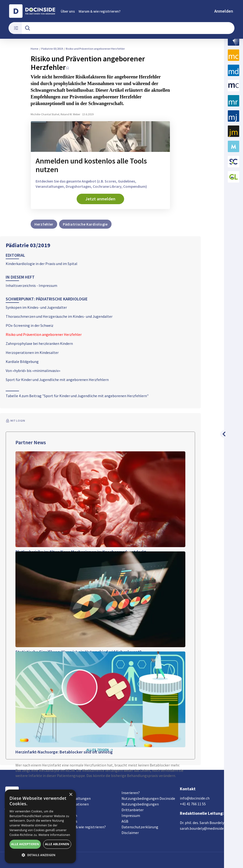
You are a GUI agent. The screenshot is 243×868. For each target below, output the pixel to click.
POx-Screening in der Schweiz (30, 325)
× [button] (71, 795)
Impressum (131, 815)
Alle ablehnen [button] (57, 844)
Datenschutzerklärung (140, 827)
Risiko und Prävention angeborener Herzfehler (44, 334)
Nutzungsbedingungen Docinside (148, 798)
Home (35, 49)
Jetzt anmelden (100, 199)
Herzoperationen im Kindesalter (32, 352)
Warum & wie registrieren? (100, 11)
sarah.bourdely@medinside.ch (204, 828)
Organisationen (76, 804)
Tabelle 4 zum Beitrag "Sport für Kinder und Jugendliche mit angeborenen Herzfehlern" (77, 396)
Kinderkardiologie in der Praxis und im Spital (42, 264)
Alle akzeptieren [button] (25, 844)
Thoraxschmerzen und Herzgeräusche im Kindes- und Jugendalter (59, 316)
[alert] (40, 826)
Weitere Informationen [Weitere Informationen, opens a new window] (54, 835)
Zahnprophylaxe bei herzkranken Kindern (39, 343)
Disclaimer (130, 833)
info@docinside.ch (195, 798)
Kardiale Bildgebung (22, 362)
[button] (40, 855)
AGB (125, 821)
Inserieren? (131, 793)
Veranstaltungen (77, 798)
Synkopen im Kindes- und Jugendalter (36, 307)
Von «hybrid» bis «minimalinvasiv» (33, 371)
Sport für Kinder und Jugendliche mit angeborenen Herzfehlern (57, 380)
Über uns (68, 11)
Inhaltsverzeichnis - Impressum (31, 285)
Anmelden (224, 11)
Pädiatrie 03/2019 (28, 245)
